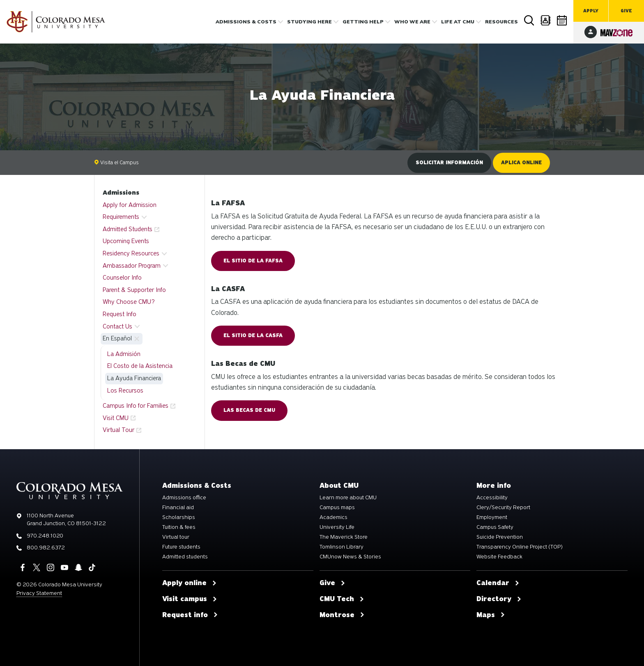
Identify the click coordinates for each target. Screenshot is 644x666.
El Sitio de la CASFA (253, 335)
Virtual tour (176, 537)
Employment (492, 517)
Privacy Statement (39, 593)
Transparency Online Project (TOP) (520, 547)
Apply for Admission (130, 205)
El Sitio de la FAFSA (253, 261)
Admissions (121, 193)
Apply (591, 11)
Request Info (120, 314)
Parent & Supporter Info (134, 290)
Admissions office (184, 498)
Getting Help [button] (363, 22)
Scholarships (179, 517)
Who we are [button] (412, 22)
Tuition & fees (179, 527)
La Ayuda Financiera (134, 378)
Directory (546, 20)
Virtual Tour (118, 430)
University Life (337, 527)
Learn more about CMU (348, 498)
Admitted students (185, 557)
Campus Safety (495, 527)
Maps (491, 615)
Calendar (562, 20)
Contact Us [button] (117, 326)
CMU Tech (342, 599)
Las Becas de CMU (249, 410)
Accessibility (492, 498)
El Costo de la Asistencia (140, 366)
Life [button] (458, 22)
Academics (333, 517)
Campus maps (337, 508)
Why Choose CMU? (129, 302)
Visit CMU (116, 418)
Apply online (190, 583)
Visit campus (190, 599)
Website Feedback (499, 557)
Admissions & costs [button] (246, 22)
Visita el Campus (116, 162)
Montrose (342, 615)
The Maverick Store (344, 537)
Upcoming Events (126, 241)
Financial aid (178, 508)
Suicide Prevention (500, 537)
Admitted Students (128, 229)
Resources (501, 22)
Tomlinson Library (342, 547)
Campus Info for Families (136, 406)
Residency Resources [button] (131, 253)
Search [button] (529, 21)
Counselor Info (122, 278)
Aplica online (521, 163)
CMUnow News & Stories (350, 557)
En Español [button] (117, 338)
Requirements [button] (121, 217)
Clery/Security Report (503, 508)
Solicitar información (449, 163)
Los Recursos (125, 390)
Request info (190, 615)
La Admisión (124, 354)
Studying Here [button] (309, 22)
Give (626, 11)
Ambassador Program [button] (132, 266)
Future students (181, 547)
